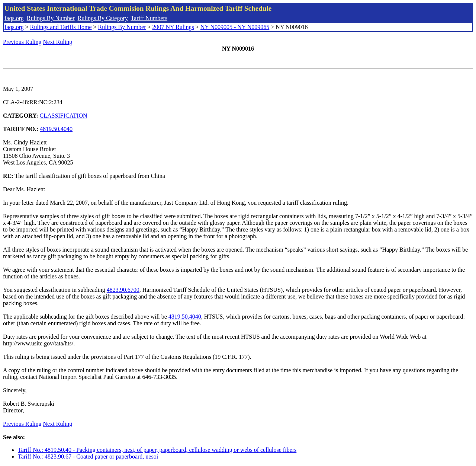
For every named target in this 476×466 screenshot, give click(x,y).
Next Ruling (58, 42)
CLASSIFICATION (64, 116)
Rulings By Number (51, 18)
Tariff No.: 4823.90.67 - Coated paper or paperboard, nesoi (88, 457)
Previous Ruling (22, 42)
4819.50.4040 (56, 129)
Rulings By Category (103, 18)
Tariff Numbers (149, 18)
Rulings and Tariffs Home (61, 27)
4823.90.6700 (123, 290)
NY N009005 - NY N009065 (235, 27)
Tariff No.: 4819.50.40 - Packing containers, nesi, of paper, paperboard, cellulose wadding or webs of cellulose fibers (157, 450)
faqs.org (14, 18)
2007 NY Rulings (173, 27)
